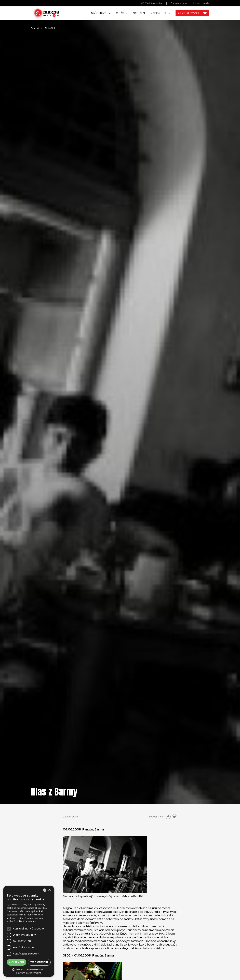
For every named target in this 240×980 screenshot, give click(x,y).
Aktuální (139, 13)
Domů (35, 28)
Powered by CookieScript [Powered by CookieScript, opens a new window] (29, 973)
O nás (120, 13)
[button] (29, 969)
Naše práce (99, 13)
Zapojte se (159, 13)
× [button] (49, 890)
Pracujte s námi (179, 3)
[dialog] (29, 931)
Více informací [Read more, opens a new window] (30, 921)
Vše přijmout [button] (16, 962)
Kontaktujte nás (201, 3)
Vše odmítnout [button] (39, 962)
